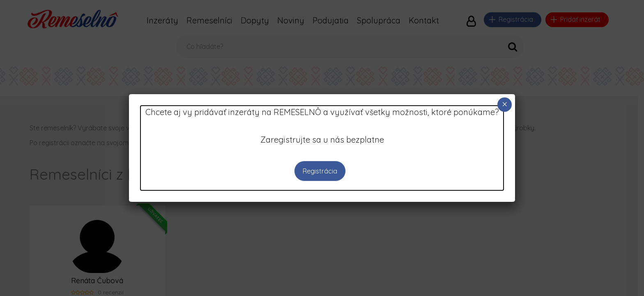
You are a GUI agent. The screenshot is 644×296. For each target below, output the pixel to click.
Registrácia (320, 171)
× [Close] (505, 104)
